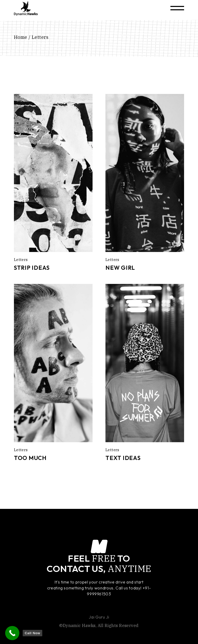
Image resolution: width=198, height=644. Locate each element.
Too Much (30, 458)
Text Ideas (123, 458)
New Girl (120, 268)
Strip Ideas (32, 268)
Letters (21, 260)
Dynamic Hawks (79, 625)
